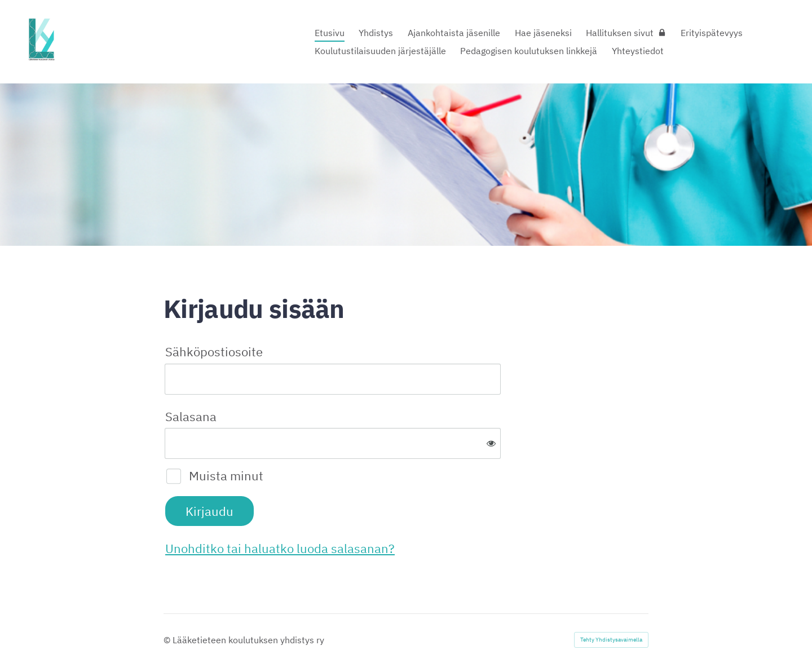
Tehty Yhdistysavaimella (611, 640)
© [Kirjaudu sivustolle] (168, 640)
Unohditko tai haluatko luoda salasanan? (280, 548)
